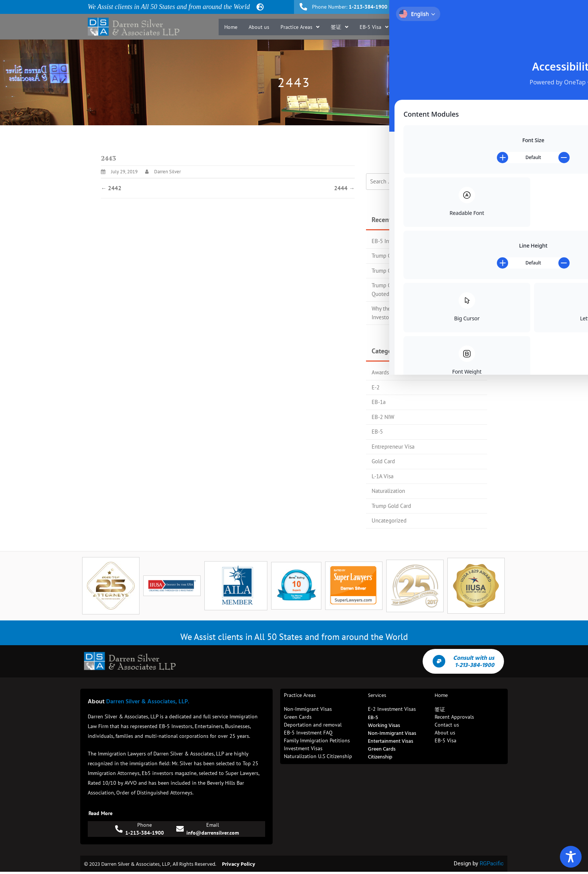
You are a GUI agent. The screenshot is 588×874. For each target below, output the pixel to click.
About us (259, 27)
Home (231, 27)
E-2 (376, 387)
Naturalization (388, 491)
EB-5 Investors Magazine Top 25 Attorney (421, 241)
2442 (111, 188)
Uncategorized (389, 520)
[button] (300, 27)
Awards (380, 372)
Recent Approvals (419, 27)
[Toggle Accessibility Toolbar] (571, 857)
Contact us (484, 27)
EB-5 (377, 432)
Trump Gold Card (391, 506)
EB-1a (379, 402)
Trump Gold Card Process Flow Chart (415, 256)
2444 (344, 188)
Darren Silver (167, 172)
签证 (340, 27)
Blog (456, 27)
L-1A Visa (382, 476)
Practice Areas (300, 27)
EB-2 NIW (383, 417)
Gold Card (383, 461)
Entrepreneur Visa (393, 447)
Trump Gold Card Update (401, 271)
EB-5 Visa (374, 27)
